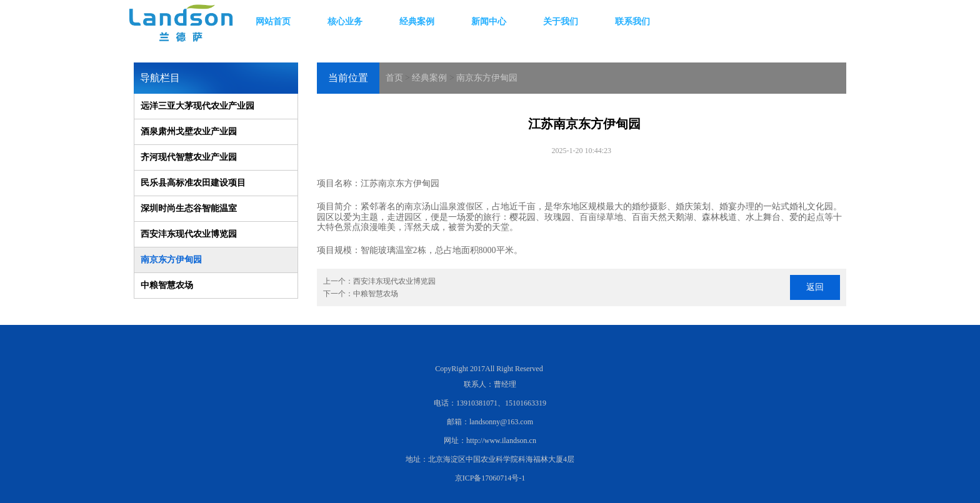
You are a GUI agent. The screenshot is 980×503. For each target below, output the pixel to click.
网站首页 (273, 22)
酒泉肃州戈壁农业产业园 (189, 132)
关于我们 (561, 22)
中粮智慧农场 (167, 285)
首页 (394, 78)
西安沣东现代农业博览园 (189, 234)
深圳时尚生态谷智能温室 (189, 208)
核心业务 (345, 22)
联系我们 (632, 22)
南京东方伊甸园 (487, 78)
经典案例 (417, 22)
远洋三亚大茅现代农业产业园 (197, 106)
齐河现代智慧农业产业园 (189, 157)
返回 (815, 287)
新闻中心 (489, 22)
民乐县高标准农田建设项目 (193, 183)
